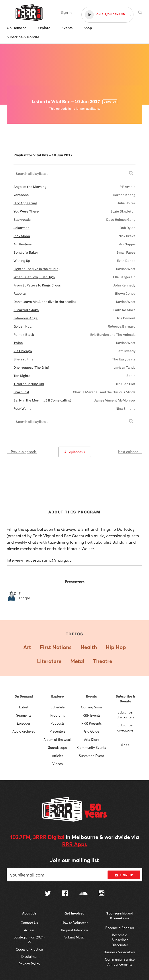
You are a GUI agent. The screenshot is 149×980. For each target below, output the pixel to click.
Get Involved (74, 913)
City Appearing (25, 203)
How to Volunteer (74, 923)
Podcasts (58, 723)
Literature (49, 661)
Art (27, 647)
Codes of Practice (29, 949)
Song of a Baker (26, 252)
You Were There (26, 211)
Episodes (24, 723)
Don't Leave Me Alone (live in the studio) (45, 302)
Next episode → (130, 452)
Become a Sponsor (120, 928)
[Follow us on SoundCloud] (83, 894)
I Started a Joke (26, 310)
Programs (58, 715)
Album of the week (58, 739)
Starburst (21, 392)
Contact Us (29, 923)
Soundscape (58, 747)
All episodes (75, 452)
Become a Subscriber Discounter (120, 940)
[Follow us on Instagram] (102, 894)
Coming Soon (91, 707)
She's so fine (24, 359)
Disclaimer (29, 956)
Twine (18, 343)
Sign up (124, 875)
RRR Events (92, 715)
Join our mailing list (74, 860)
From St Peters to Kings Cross (37, 285)
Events (91, 696)
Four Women (24, 409)
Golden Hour (23, 326)
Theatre (103, 661)
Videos (58, 764)
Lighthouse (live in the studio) (36, 269)
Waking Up (22, 261)
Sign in (66, 12)
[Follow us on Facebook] (65, 894)
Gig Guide (92, 731)
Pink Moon (22, 236)
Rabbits (20, 294)
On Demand (24, 696)
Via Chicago (23, 351)
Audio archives (24, 731)
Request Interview (74, 930)
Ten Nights (22, 376)
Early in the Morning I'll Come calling (42, 400)
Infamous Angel (26, 318)
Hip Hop (116, 647)
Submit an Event (91, 756)
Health (89, 647)
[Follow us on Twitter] (48, 894)
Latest (24, 707)
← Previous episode (22, 452)
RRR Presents (92, 723)
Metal (77, 661)
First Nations (56, 647)
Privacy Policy (29, 964)
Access (29, 930)
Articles (58, 756)
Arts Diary (92, 739)
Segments (24, 715)
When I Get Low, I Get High (34, 277)
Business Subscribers (120, 952)
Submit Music (74, 937)
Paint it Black (24, 335)
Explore (58, 696)
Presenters (58, 731)
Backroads (22, 220)
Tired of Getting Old (29, 384)
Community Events (92, 747)
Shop (125, 745)
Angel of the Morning (30, 187)
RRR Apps (74, 844)
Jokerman (22, 228)
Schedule (58, 707)
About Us (29, 913)
